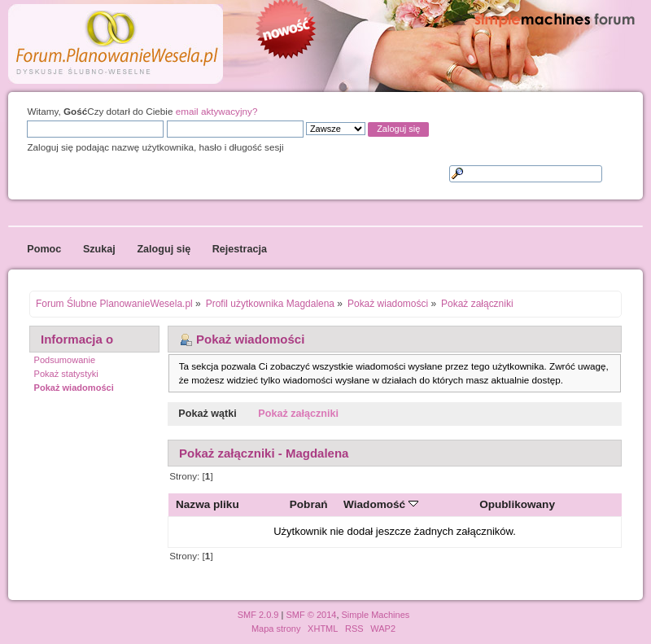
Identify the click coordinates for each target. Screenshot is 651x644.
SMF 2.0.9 (258, 615)
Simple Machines (376, 615)
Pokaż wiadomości (74, 388)
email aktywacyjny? (217, 111)
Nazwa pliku (208, 504)
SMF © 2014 (311, 615)
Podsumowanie (65, 360)
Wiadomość (381, 504)
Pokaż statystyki (66, 374)
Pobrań (309, 504)
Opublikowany (517, 504)
